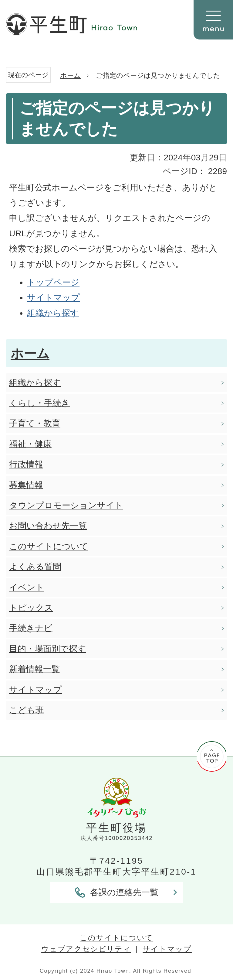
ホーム (70, 75)
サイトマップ (53, 298)
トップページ (53, 282)
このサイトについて (116, 938)
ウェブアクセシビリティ (86, 949)
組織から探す (53, 313)
